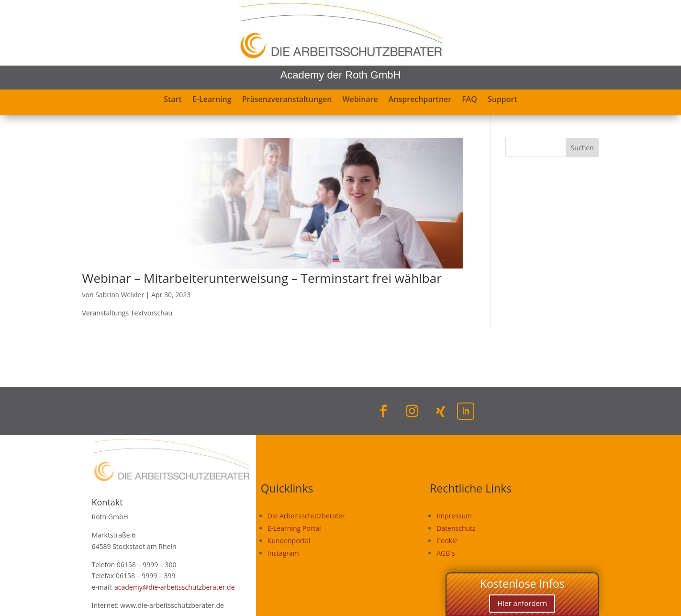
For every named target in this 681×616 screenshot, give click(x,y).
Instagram (283, 553)
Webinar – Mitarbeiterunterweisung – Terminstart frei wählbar (262, 278)
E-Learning (212, 100)
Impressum (454, 516)
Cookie (447, 541)
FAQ (469, 100)
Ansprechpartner (420, 100)
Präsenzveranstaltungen (287, 100)
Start (173, 100)
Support (502, 100)
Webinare (360, 100)
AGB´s (446, 553)
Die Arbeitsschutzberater (306, 516)
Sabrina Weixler (120, 295)
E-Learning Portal (294, 528)
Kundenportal (289, 541)
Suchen (582, 148)
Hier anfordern (522, 603)
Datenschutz (456, 528)
